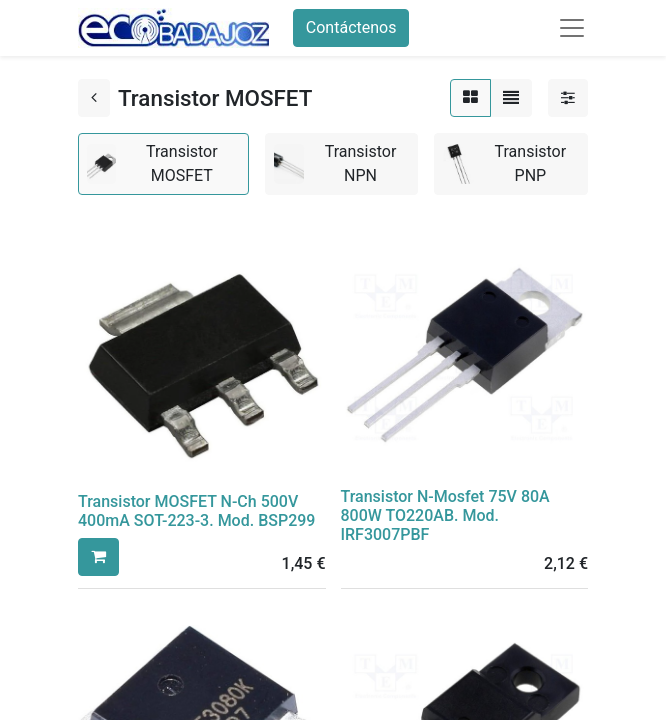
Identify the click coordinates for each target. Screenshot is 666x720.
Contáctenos (351, 27)
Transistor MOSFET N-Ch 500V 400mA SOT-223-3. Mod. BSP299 (196, 511)
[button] (98, 557)
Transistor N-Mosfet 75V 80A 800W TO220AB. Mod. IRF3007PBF (445, 515)
